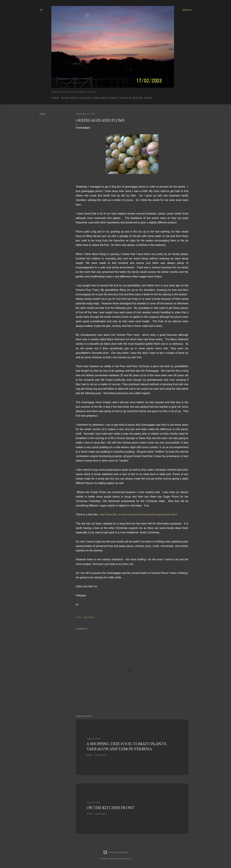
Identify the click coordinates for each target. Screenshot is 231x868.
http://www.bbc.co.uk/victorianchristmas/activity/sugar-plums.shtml (138, 514)
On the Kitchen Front (110, 808)
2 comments (100, 755)
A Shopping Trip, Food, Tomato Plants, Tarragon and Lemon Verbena (127, 746)
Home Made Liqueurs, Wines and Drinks (89, 98)
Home (55, 98)
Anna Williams (124, 858)
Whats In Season (131, 98)
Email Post (89, 617)
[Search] (187, 10)
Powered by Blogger (116, 852)
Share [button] (43, 114)
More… (149, 98)
